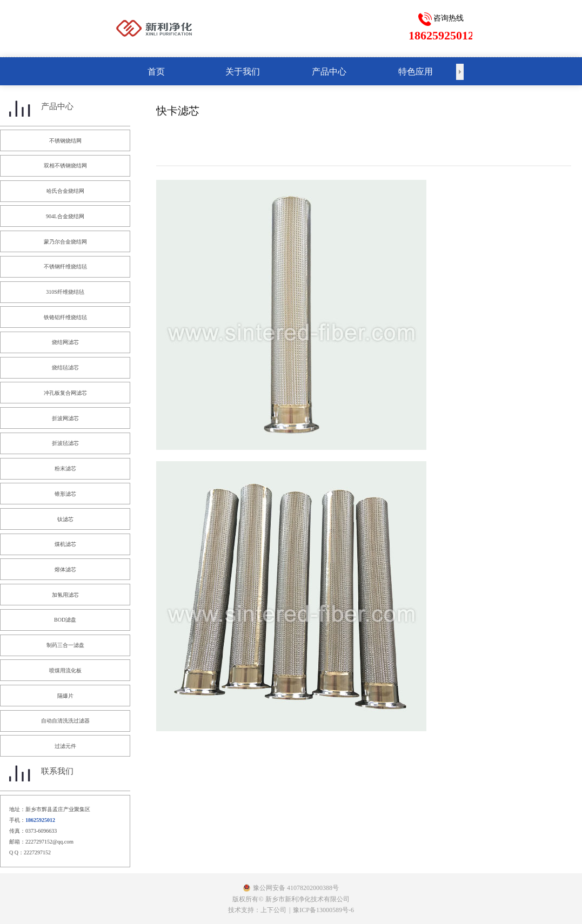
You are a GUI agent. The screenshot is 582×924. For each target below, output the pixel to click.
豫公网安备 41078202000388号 (296, 888)
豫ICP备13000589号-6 (323, 910)
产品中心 (329, 72)
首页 (156, 72)
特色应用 (416, 72)
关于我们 (243, 72)
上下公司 (273, 910)
